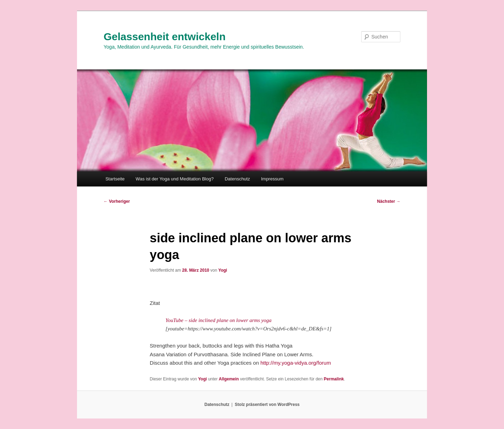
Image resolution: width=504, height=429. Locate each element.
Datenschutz (237, 179)
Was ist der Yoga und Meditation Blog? (175, 179)
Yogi (223, 270)
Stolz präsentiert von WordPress (267, 405)
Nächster (389, 201)
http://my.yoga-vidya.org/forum (296, 363)
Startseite (115, 179)
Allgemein (229, 379)
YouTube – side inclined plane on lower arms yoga (219, 320)
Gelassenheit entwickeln (164, 37)
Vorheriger (117, 201)
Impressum (272, 179)
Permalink (334, 379)
